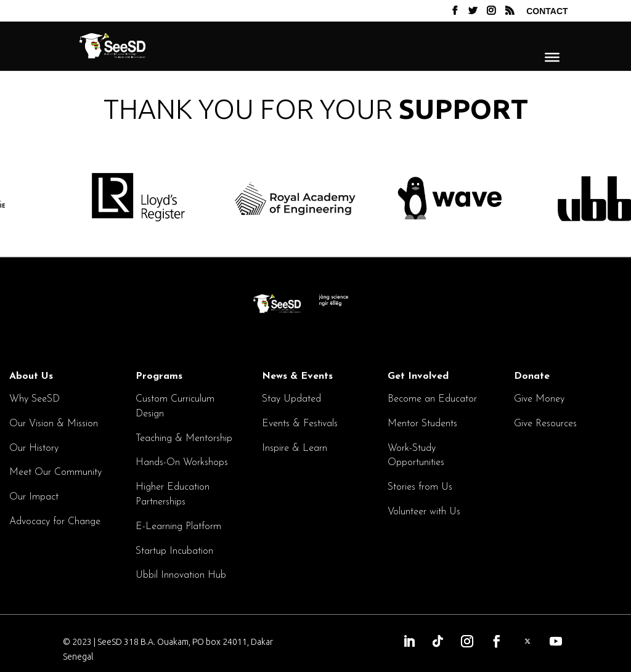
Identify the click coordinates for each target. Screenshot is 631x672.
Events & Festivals (300, 424)
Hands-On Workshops (182, 463)
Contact (547, 11)
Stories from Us (420, 487)
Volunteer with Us (424, 512)
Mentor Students (422, 424)
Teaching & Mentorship (184, 439)
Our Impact (34, 497)
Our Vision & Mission (54, 424)
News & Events (297, 376)
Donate (532, 376)
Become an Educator (432, 399)
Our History (34, 448)
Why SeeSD (35, 399)
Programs (159, 376)
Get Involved (418, 376)
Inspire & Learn (295, 448)
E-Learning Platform (178, 527)
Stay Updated (291, 399)
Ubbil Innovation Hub (181, 575)
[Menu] (552, 57)
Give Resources (545, 424)
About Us (31, 376)
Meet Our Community (55, 472)
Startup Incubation (174, 551)
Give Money (539, 399)
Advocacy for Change (55, 522)
